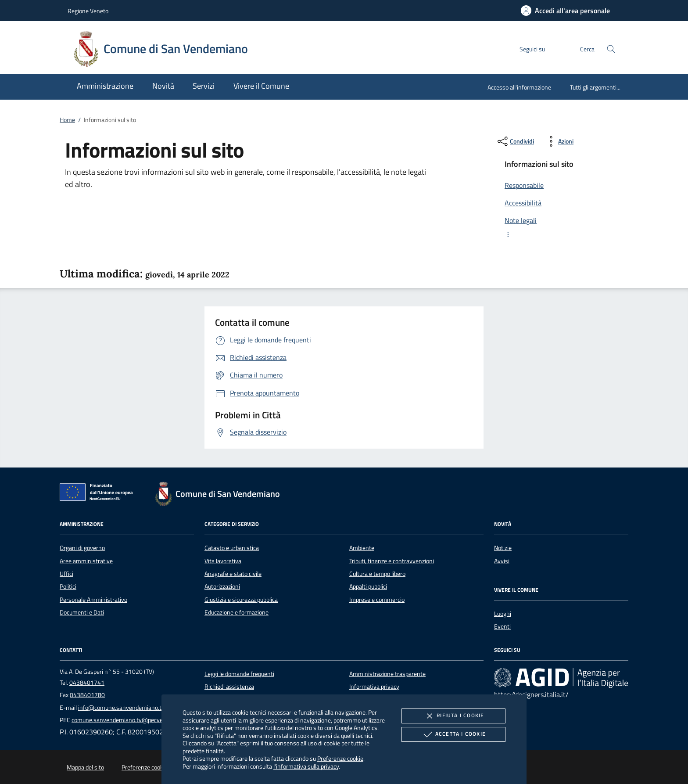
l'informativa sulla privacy (306, 766)
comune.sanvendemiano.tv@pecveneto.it (125, 720)
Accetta (453, 734)
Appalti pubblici (368, 586)
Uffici (66, 574)
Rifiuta (453, 716)
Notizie (503, 548)
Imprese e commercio (377, 600)
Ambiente (362, 548)
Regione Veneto (88, 11)
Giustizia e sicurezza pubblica (241, 600)
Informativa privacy (374, 687)
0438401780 (87, 695)
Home (67, 120)
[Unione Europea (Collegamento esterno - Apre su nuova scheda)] (99, 494)
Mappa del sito (85, 767)
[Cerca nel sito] (611, 49)
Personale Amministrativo (93, 600)
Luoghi (503, 614)
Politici (68, 586)
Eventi (502, 626)
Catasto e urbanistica (232, 548)
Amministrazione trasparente (387, 674)
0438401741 (87, 683)
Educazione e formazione (236, 612)
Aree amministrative (86, 561)
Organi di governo (82, 548)
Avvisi (502, 561)
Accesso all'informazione (519, 87)
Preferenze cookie (340, 758)
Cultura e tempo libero (377, 574)
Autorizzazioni (222, 586)
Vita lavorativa (223, 561)
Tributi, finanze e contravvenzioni (392, 561)
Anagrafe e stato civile (233, 574)
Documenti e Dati (82, 612)
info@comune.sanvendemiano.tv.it (124, 708)
